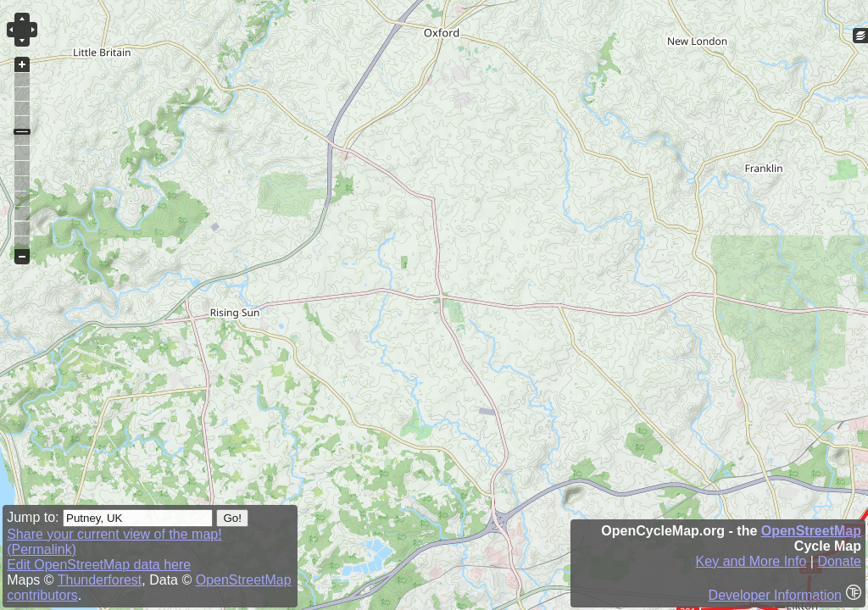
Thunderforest (100, 580)
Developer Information (775, 595)
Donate (839, 561)
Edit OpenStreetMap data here (99, 565)
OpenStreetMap (811, 531)
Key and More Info (751, 561)
